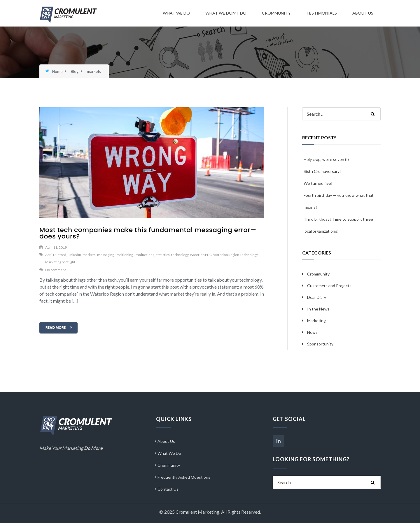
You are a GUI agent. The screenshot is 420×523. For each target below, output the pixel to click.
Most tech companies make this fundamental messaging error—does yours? (148, 233)
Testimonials (322, 13)
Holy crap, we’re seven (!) (326, 159)
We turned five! (318, 183)
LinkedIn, (75, 255)
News (312, 332)
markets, (90, 255)
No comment (56, 270)
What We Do (176, 13)
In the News (318, 309)
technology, (180, 255)
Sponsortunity (320, 344)
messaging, (106, 255)
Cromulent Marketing (197, 512)
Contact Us (168, 489)
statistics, (163, 255)
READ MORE (56, 328)
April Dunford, (56, 255)
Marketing (316, 321)
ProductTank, (145, 255)
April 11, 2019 (56, 247)
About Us (363, 13)
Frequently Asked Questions (184, 477)
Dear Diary (317, 297)
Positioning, (125, 255)
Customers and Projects (329, 286)
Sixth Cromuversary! (322, 171)
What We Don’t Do (226, 13)
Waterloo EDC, (201, 255)
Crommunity (276, 13)
